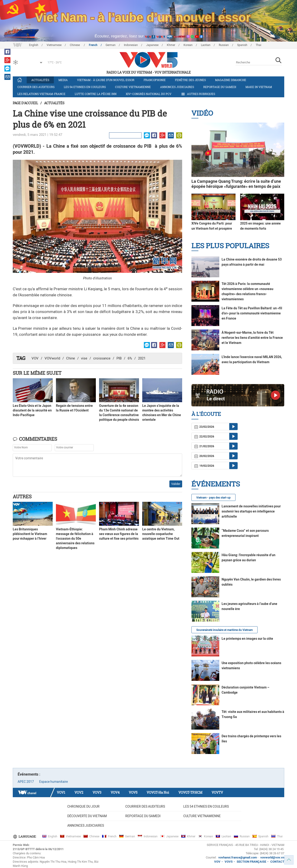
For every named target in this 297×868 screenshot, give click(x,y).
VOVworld (52, 358)
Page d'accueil (25, 103)
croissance (102, 358)
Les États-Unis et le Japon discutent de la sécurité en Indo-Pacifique (32, 410)
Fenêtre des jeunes (190, 80)
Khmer (171, 45)
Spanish (242, 45)
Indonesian (131, 45)
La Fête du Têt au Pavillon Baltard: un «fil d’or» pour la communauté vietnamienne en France (252, 313)
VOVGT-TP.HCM (190, 792)
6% (130, 358)
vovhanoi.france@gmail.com (237, 857)
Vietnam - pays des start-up (213, 498)
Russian (224, 45)
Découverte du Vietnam (87, 816)
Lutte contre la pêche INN (96, 94)
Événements (216, 484)
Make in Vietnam (259, 87)
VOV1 (61, 792)
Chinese (75, 45)
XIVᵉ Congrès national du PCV (149, 94)
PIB (119, 358)
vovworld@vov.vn (272, 857)
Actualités (40, 80)
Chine (71, 358)
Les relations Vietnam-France (41, 94)
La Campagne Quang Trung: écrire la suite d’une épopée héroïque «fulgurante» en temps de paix (236, 184)
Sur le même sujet (37, 373)
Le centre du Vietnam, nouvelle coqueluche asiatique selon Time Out (161, 534)
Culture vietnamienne (133, 87)
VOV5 (133, 792)
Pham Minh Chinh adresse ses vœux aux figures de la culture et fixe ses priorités (119, 534)
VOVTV (217, 792)
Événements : (29, 774)
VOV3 (97, 792)
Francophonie (155, 80)
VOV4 (115, 792)
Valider (176, 484)
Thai (258, 45)
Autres (22, 496)
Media (63, 80)
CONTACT (277, 862)
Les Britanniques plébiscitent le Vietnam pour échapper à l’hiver (30, 534)
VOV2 (79, 792)
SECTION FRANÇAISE (251, 862)
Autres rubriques (198, 94)
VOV (35, 358)
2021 (142, 358)
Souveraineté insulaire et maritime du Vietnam (224, 630)
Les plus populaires (230, 246)
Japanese (152, 45)
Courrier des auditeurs (36, 87)
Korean (188, 45)
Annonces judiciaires (177, 87)
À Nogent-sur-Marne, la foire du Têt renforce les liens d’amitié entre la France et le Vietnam (252, 338)
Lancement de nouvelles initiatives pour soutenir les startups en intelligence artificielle (251, 511)
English (34, 45)
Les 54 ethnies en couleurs (85, 87)
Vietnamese (54, 45)
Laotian (206, 45)
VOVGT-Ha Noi (158, 792)
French (93, 45)
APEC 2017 (26, 782)
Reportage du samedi (220, 87)
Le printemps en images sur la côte (247, 639)
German (111, 45)
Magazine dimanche (231, 80)
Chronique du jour (83, 806)
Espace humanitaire (53, 782)
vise (84, 358)
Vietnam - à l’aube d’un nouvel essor (106, 80)
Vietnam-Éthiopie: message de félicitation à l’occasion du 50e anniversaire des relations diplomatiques (75, 538)
